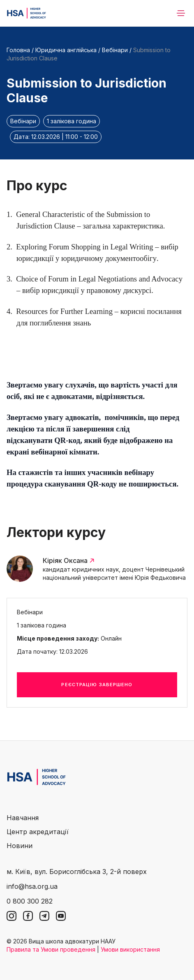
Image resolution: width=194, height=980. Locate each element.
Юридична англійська (66, 50)
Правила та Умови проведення (51, 949)
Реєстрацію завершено (97, 685)
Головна (18, 50)
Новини (20, 846)
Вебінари (115, 50)
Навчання (23, 818)
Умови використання (130, 949)
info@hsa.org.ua (32, 886)
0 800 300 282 (30, 901)
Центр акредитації (38, 832)
